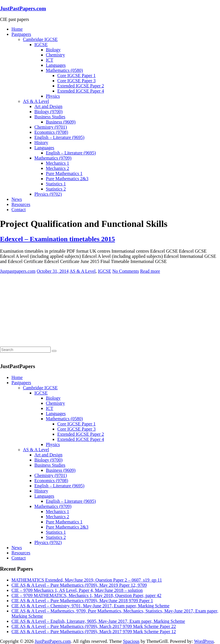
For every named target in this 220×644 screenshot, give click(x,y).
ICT (50, 60)
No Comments (126, 271)
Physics (53, 96)
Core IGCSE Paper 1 (76, 75)
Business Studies (50, 117)
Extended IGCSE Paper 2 (81, 86)
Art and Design (48, 106)
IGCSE (41, 45)
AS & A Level (36, 101)
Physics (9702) (48, 194)
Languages (56, 65)
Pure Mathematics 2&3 (67, 179)
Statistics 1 (56, 184)
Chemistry (55, 55)
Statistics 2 (56, 189)
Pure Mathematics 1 (64, 173)
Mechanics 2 (57, 168)
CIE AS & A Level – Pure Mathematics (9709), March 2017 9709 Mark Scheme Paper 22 (94, 626)
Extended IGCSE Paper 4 (81, 91)
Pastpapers (21, 34)
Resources (21, 204)
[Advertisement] (43, 310)
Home (17, 29)
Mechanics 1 (57, 163)
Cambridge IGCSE (40, 39)
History (41, 143)
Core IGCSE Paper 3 (76, 81)
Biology (53, 50)
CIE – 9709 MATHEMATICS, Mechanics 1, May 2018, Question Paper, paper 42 (86, 595)
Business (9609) (61, 122)
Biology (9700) (48, 112)
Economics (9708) (51, 132)
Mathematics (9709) (53, 158)
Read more (150, 271)
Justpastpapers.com (18, 271)
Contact (19, 210)
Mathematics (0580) (64, 70)
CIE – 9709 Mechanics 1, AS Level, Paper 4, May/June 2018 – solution (77, 590)
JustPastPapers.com (23, 8)
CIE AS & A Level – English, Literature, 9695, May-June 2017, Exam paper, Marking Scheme (98, 621)
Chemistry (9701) (51, 127)
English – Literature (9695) (59, 137)
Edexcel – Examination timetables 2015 (57, 239)
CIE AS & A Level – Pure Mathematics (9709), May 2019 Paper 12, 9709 (79, 585)
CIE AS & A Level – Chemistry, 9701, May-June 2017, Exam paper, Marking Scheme (91, 606)
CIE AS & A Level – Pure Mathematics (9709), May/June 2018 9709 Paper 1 (82, 601)
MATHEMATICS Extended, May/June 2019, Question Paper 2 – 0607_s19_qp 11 (87, 580)
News (17, 199)
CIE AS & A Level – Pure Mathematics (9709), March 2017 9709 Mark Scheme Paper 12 (94, 632)
